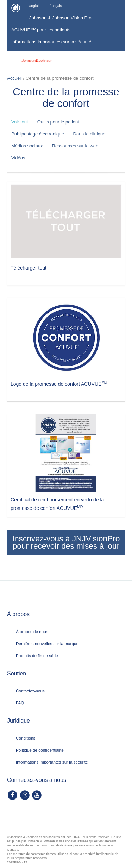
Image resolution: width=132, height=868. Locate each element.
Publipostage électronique (38, 134)
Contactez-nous (30, 691)
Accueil (14, 78)
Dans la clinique (89, 134)
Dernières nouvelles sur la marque (47, 643)
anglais (35, 6)
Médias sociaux (27, 146)
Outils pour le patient (58, 122)
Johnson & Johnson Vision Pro (60, 18)
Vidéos (18, 158)
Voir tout (20, 122)
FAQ (20, 703)
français (56, 6)
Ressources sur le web (75, 146)
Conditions (26, 738)
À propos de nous (32, 631)
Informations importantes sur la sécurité (51, 42)
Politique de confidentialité (40, 750)
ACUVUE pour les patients (41, 29)
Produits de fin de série (37, 655)
